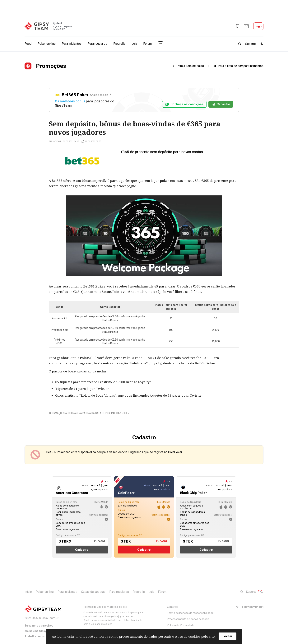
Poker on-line (47, 44)
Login (258, 26)
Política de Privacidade (181, 625)
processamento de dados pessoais (145, 636)
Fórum (147, 44)
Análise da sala (101, 95)
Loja (134, 44)
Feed (28, 44)
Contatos (173, 607)
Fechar (228, 636)
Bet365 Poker (94, 286)
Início (28, 592)
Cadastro (221, 104)
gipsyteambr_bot (250, 607)
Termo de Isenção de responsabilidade (190, 613)
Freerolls (119, 44)
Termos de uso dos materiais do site (105, 607)
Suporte (248, 592)
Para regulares (97, 44)
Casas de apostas (93, 592)
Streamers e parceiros (39, 626)
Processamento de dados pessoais (188, 619)
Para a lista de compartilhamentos (241, 66)
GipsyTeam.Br (50, 618)
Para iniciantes (72, 44)
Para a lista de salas (190, 66)
